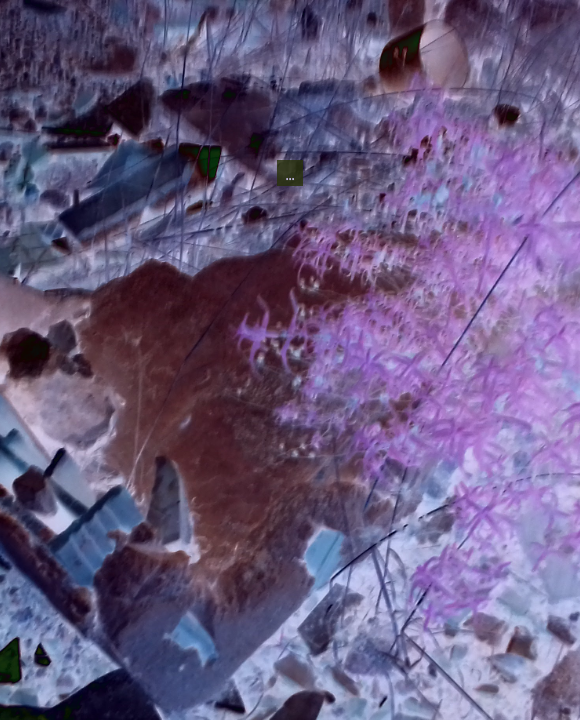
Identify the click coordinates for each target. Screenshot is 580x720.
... (289, 119)
